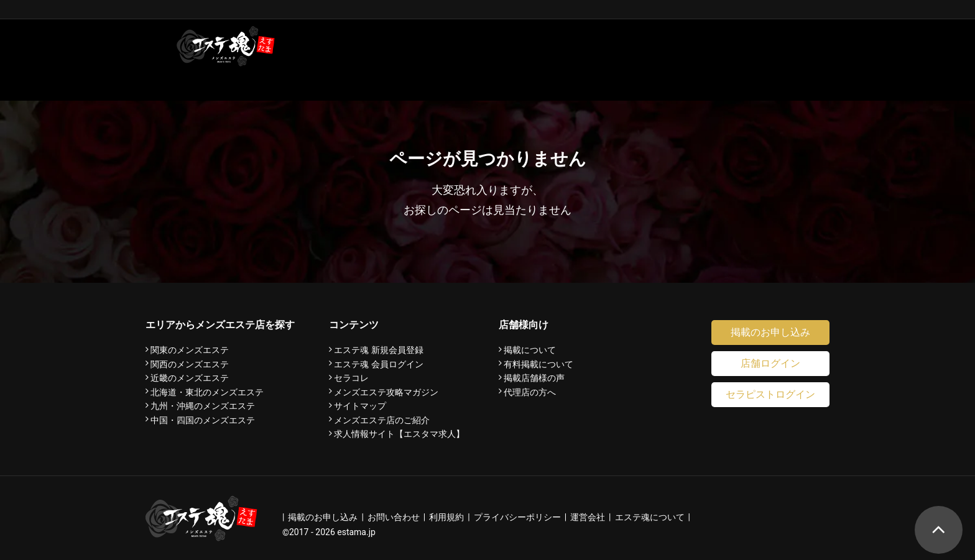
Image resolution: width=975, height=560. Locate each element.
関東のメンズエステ (190, 350)
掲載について (530, 350)
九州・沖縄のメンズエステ (203, 406)
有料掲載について (538, 364)
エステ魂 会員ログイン (379, 364)
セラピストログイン (770, 394)
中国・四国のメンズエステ (203, 420)
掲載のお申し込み (770, 332)
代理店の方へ (530, 392)
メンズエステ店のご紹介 (382, 420)
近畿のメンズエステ (190, 378)
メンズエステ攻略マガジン (386, 392)
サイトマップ (360, 406)
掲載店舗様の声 (534, 378)
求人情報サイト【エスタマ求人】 (399, 434)
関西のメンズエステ (190, 364)
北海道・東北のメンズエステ (207, 392)
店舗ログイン (770, 363)
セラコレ (351, 378)
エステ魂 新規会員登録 (379, 350)
